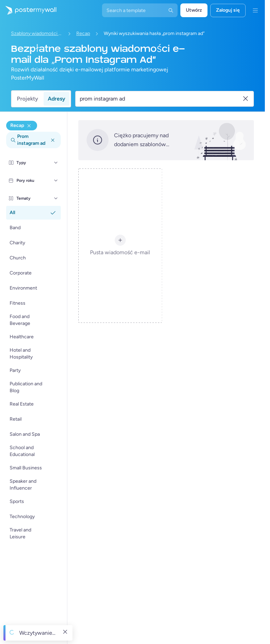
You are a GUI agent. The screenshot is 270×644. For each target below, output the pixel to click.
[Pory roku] (56, 180)
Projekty (27, 99)
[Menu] (255, 10)
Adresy (57, 99)
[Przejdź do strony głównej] (28, 10)
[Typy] (56, 163)
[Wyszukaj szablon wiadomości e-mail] (161, 99)
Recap (83, 33)
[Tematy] (56, 198)
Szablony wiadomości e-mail (37, 33)
